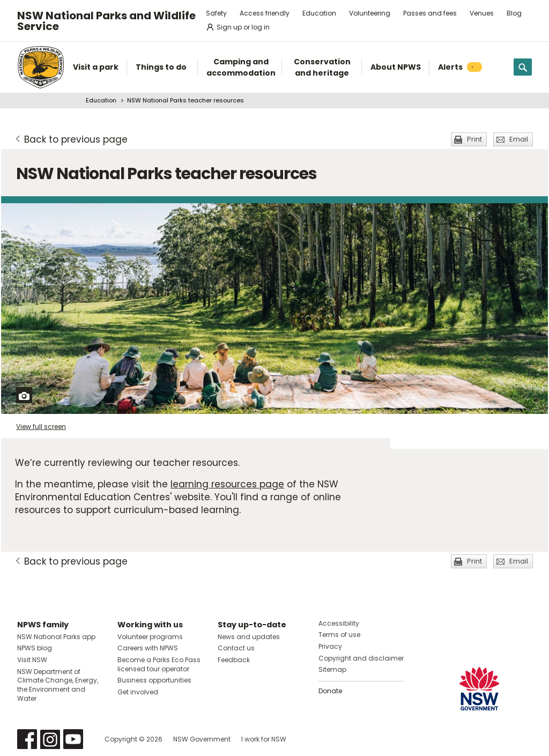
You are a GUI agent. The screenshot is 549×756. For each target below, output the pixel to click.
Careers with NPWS (148, 648)
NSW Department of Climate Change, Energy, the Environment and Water (58, 685)
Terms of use (339, 635)
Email (519, 139)
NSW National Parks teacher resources (186, 100)
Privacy (330, 646)
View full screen (41, 427)
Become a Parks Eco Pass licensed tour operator (159, 664)
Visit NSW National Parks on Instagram (50, 739)
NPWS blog (35, 648)
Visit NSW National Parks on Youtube (73, 739)
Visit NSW (32, 660)
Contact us (236, 648)
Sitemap (332, 669)
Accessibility (339, 623)
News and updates (249, 637)
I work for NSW (264, 739)
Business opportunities (154, 680)
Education (319, 13)
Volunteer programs (150, 637)
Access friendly (265, 13)
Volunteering (370, 13)
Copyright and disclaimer (361, 658)
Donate (330, 691)
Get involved (138, 692)
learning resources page (227, 484)
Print (474, 139)
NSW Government (202, 739)
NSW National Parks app (56, 637)
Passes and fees (430, 13)
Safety (216, 13)
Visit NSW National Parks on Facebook (27, 739)
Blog (514, 13)
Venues (482, 13)
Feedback (234, 660)
